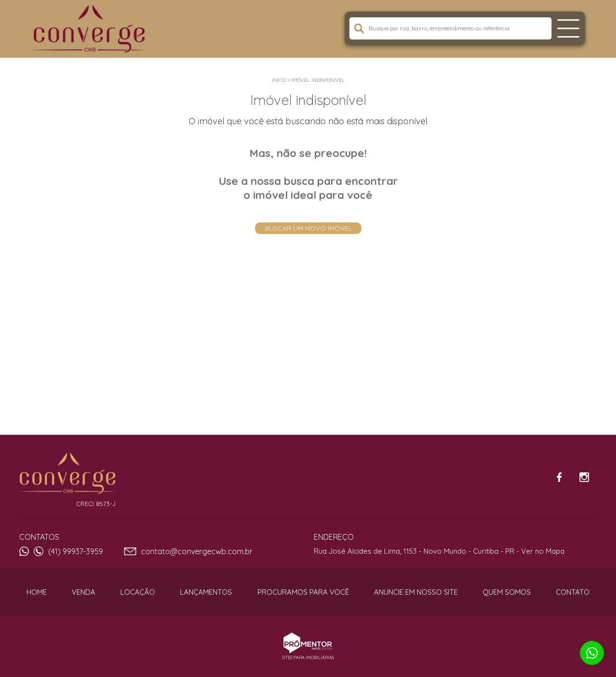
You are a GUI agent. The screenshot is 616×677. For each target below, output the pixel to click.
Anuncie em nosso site (416, 592)
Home (37, 592)
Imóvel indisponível (318, 80)
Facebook (559, 477)
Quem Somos (507, 592)
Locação (138, 592)
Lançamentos (206, 592)
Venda (83, 592)
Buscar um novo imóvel (308, 228)
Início (279, 80)
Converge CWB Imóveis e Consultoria (67, 473)
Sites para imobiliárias (308, 657)
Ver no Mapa (543, 551)
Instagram (584, 477)
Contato (573, 592)
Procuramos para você (303, 592)
